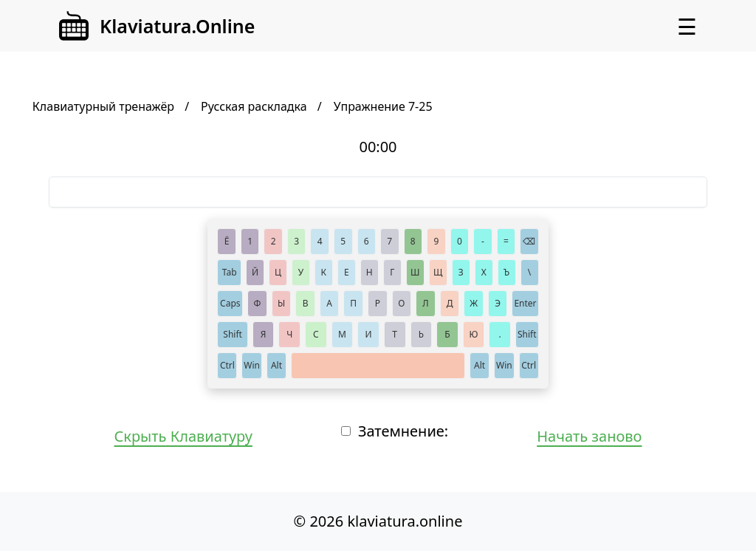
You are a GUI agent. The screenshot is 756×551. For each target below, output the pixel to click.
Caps (230, 303)
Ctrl (227, 365)
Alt (276, 365)
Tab (230, 272)
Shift (233, 334)
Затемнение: (403, 431)
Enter (525, 303)
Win (252, 365)
